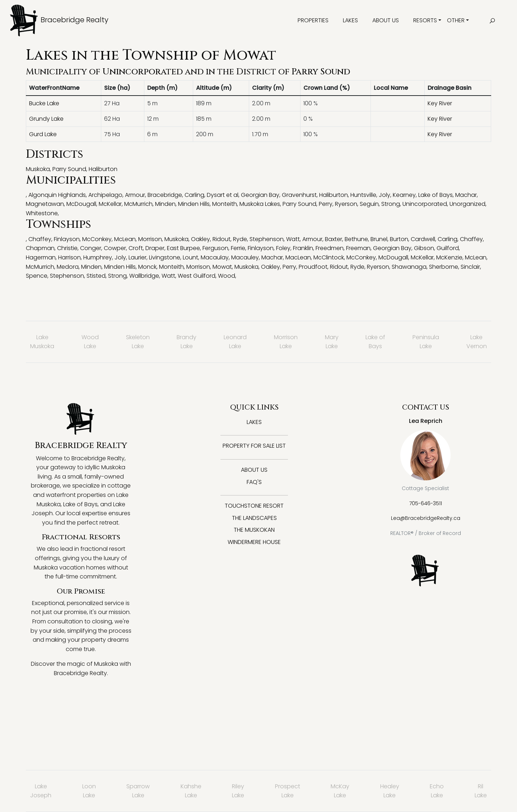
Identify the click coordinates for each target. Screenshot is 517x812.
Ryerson (346, 204)
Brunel (379, 239)
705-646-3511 (426, 503)
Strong (391, 204)
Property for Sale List (254, 446)
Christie (67, 248)
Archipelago (105, 195)
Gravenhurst (299, 195)
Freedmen (330, 248)
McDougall (81, 204)
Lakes (350, 20)
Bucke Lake (44, 103)
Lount (190, 257)
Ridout (222, 239)
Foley (283, 248)
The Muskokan (254, 530)
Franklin (303, 248)
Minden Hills (194, 204)
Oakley (201, 239)
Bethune (356, 239)
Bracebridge (165, 195)
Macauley (245, 257)
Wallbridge (144, 276)
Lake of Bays (436, 195)
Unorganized (467, 204)
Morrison (150, 239)
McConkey (97, 239)
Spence (37, 276)
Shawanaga (409, 267)
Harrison (69, 257)
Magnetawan (45, 204)
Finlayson (67, 239)
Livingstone (165, 257)
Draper (155, 248)
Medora (68, 267)
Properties (313, 20)
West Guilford (197, 276)
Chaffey (40, 239)
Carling (194, 195)
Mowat (222, 267)
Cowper (115, 248)
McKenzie (449, 257)
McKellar (110, 204)
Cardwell (423, 239)
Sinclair (470, 267)
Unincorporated (143, 72)
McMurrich (138, 204)
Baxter (334, 239)
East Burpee (183, 248)
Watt (293, 239)
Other (456, 20)
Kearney (404, 195)
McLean (125, 239)
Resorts (425, 20)
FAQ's (254, 482)
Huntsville (363, 195)
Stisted (96, 276)
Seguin (369, 204)
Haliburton (103, 169)
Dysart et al (223, 195)
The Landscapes (254, 518)
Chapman (40, 248)
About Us (386, 20)
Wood (227, 276)
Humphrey (98, 257)
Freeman (358, 248)
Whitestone (42, 213)
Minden (165, 204)
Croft (136, 248)
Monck (147, 267)
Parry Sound (321, 72)
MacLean (298, 257)
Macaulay (215, 257)
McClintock (329, 257)
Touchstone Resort (254, 506)
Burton (399, 239)
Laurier (138, 257)
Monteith (225, 204)
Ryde (240, 239)
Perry (326, 204)
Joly (385, 195)
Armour (135, 195)
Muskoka (38, 169)
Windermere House (254, 542)
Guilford (448, 248)
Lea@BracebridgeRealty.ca (426, 518)
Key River (440, 103)
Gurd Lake (43, 134)
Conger (91, 248)
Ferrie (238, 248)
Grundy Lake (46, 119)
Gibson (424, 248)
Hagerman (41, 257)
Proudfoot (313, 267)
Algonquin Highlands (57, 195)
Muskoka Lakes (260, 204)
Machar (466, 195)
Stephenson (267, 239)
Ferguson (215, 248)
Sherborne (444, 267)
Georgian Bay (260, 195)
